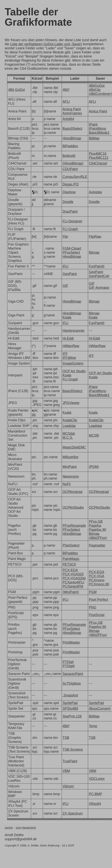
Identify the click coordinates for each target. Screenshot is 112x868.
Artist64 (68, 119)
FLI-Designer (73, 221)
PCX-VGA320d (74, 578)
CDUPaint (70, 169)
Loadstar (69, 426)
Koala (67, 317)
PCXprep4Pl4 (73, 586)
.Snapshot (70, 695)
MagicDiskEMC (74, 447)
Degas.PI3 (71, 184)
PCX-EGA (70, 570)
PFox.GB (96, 521)
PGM (94, 467)
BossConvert (100, 709)
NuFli (67, 484)
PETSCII (69, 564)
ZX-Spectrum (73, 813)
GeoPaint (70, 274)
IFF (65, 354)
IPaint (93, 124)
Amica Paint (72, 109)
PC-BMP (95, 794)
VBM (66, 771)
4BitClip (95, 90)
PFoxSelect (71, 252)
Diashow (69, 192)
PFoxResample (74, 526)
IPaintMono (98, 129)
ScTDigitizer (72, 683)
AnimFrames (72, 113)
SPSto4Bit (70, 709)
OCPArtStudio (73, 508)
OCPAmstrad (73, 492)
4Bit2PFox (98, 538)
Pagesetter (97, 545)
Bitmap (94, 252)
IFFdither (69, 358)
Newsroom (71, 476)
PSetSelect (71, 545)
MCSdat (69, 434)
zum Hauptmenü (26, 828)
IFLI (66, 266)
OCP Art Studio (74, 371)
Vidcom (68, 786)
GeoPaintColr (99, 276)
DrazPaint (70, 212)
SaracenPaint (73, 674)
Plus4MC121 (99, 158)
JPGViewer (71, 403)
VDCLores (97, 779)
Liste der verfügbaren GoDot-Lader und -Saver (45, 44)
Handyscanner (74, 331)
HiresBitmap (72, 138)
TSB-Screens (73, 750)
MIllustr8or (71, 457)
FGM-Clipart (72, 248)
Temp (93, 726)
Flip (65, 237)
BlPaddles (70, 146)
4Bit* (66, 90)
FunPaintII (97, 266)
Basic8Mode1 (99, 133)
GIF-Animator (99, 288)
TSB (66, 738)
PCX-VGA (97, 576)
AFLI (66, 102)
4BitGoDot (97, 86)
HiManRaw (71, 346)
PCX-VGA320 (73, 574)
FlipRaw (95, 237)
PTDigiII (69, 666)
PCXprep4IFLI (73, 582)
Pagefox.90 (98, 530)
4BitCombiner (100, 94)
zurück (9, 828)
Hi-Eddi (68, 338)
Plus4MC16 (98, 154)
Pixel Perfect (98, 600)
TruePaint (70, 761)
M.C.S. (68, 438)
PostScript (97, 615)
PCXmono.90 (99, 584)
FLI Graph (70, 229)
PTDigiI (68, 662)
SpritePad (70, 703)
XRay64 (95, 804)
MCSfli (94, 435)
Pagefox (95, 526)
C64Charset (98, 163)
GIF (65, 286)
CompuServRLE (75, 177)
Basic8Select (73, 129)
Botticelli (69, 156)
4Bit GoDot (17, 90)
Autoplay (95, 192)
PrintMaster (71, 643)
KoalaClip (70, 420)
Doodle (68, 202)
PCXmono (97, 580)
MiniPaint (70, 467)
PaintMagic (71, 559)
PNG (93, 607)
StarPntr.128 (72, 716)
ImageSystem (73, 363)
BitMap (94, 138)
